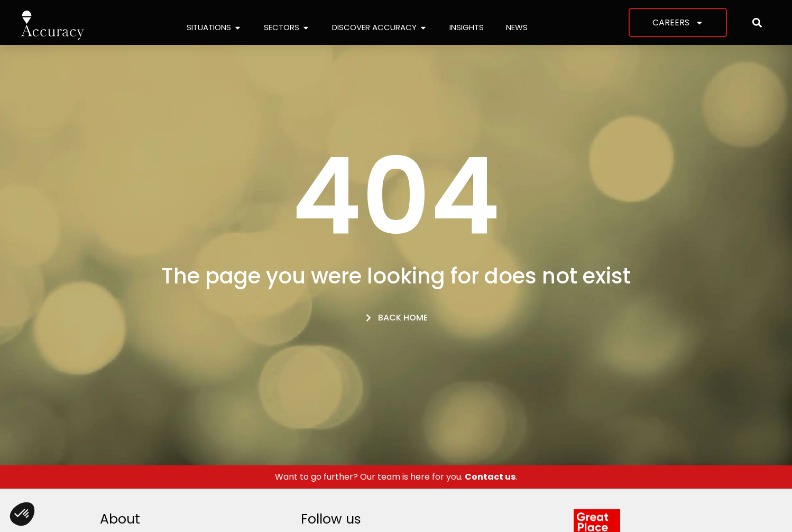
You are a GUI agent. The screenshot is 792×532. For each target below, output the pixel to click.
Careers (678, 23)
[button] (757, 22)
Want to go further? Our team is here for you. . (396, 477)
